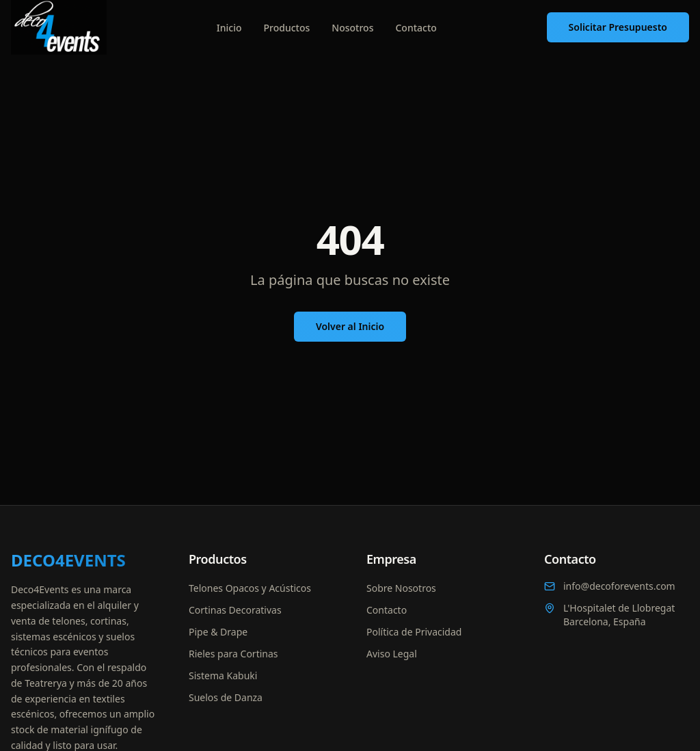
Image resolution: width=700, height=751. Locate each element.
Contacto (416, 28)
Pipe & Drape (218, 632)
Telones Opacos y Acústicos (250, 588)
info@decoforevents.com (610, 586)
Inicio (229, 28)
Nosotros (352, 28)
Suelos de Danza (226, 697)
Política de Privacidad (414, 632)
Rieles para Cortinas (233, 654)
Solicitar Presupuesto (618, 27)
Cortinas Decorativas (235, 610)
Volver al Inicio (350, 326)
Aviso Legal (392, 654)
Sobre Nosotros (401, 588)
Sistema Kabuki (223, 675)
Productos (287, 28)
